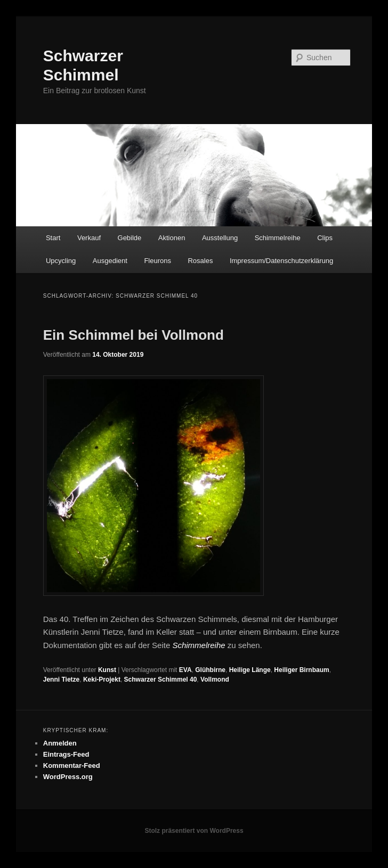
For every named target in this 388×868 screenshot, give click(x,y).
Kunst (107, 670)
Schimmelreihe (278, 238)
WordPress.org (68, 777)
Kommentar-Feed (72, 765)
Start (53, 238)
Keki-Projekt (102, 679)
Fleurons (157, 261)
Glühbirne (210, 670)
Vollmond (215, 679)
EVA (185, 670)
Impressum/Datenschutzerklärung (281, 261)
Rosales (200, 261)
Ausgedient (110, 261)
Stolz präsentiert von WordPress (194, 831)
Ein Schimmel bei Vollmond (134, 335)
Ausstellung (220, 238)
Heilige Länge (250, 670)
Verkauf (89, 238)
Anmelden (60, 743)
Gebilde (130, 238)
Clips (325, 238)
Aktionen (172, 238)
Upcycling (61, 261)
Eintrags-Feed (66, 754)
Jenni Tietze (61, 679)
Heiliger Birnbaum (301, 670)
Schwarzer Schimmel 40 (161, 679)
